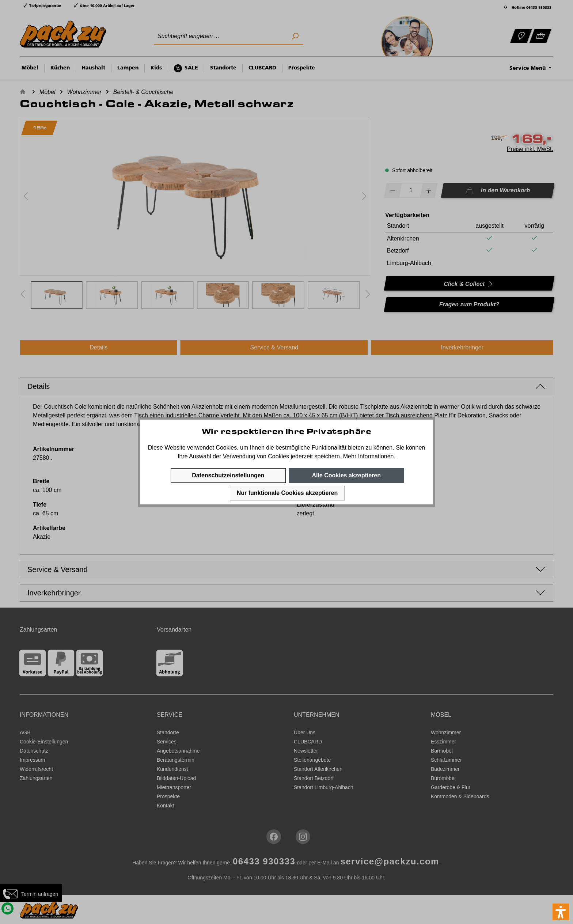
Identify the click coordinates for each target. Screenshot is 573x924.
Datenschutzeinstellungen (228, 475)
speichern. (328, 456)
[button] (561, 912)
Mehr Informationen (369, 456)
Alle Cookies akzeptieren (346, 475)
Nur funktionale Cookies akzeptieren (287, 493)
